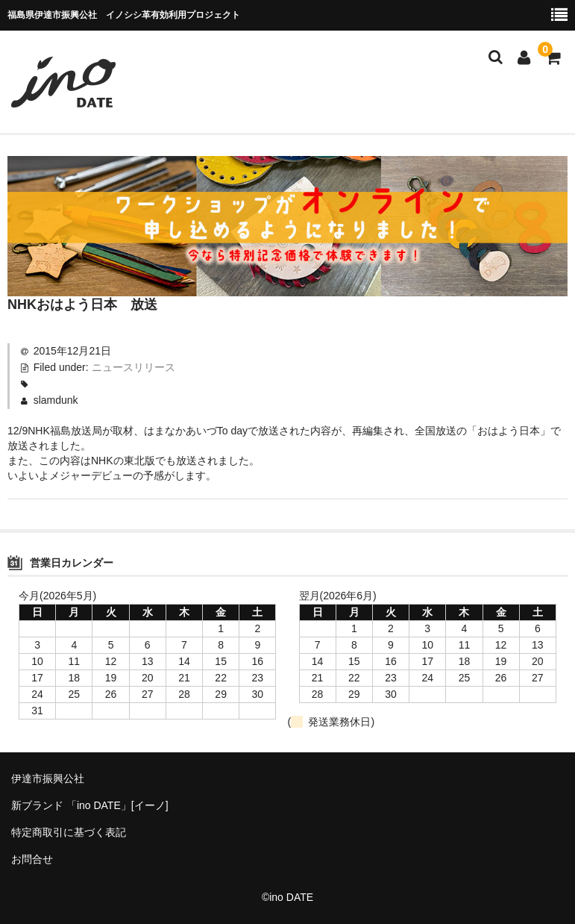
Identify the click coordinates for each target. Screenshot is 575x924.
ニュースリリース (133, 367)
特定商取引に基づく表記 (69, 832)
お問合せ (32, 859)
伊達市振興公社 (48, 778)
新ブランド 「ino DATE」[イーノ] (90, 805)
